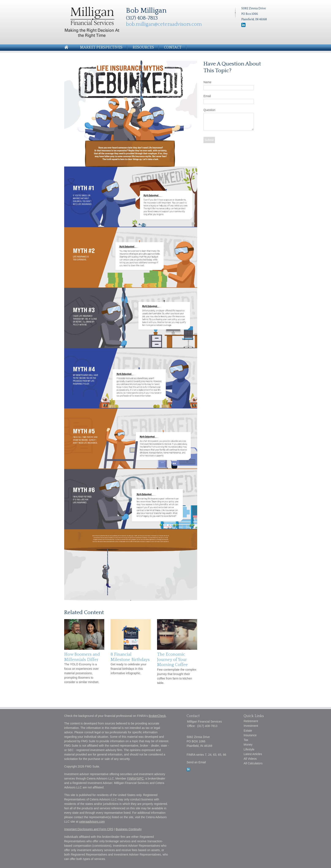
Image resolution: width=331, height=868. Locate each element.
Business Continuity (129, 829)
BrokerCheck (157, 716)
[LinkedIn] (188, 770)
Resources (143, 47)
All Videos (250, 759)
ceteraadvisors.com (92, 822)
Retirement (251, 721)
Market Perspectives (101, 47)
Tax (246, 740)
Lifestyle (249, 749)
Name (207, 82)
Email (207, 96)
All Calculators (253, 763)
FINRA (132, 778)
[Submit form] (209, 140)
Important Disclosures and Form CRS (89, 829)
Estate (248, 731)
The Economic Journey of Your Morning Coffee (172, 660)
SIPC (140, 778)
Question (209, 110)
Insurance (250, 735)
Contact (173, 47)
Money (248, 745)
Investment (251, 726)
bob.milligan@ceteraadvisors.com (164, 24)
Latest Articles (253, 754)
